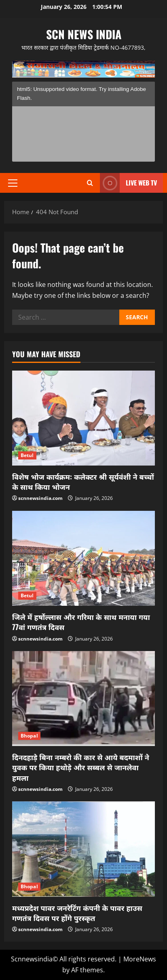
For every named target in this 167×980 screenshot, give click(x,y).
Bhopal (29, 736)
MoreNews (140, 959)
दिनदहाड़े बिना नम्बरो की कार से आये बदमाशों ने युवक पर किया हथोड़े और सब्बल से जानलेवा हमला (81, 767)
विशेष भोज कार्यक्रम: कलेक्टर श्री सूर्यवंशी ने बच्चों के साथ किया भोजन (83, 482)
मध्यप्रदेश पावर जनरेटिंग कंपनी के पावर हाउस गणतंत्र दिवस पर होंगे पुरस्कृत (77, 913)
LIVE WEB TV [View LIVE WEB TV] (128, 183)
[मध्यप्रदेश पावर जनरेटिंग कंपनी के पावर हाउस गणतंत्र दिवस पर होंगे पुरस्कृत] (83, 849)
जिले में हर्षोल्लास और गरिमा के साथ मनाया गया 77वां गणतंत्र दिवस (81, 622)
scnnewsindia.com (40, 498)
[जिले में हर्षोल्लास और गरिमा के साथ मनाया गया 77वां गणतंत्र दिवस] (83, 558)
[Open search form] (90, 183)
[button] (13, 183)
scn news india (84, 34)
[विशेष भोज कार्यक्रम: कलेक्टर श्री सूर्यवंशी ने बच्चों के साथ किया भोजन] (83, 418)
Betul (27, 455)
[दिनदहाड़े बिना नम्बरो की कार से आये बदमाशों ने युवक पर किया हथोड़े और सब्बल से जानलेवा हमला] (83, 699)
